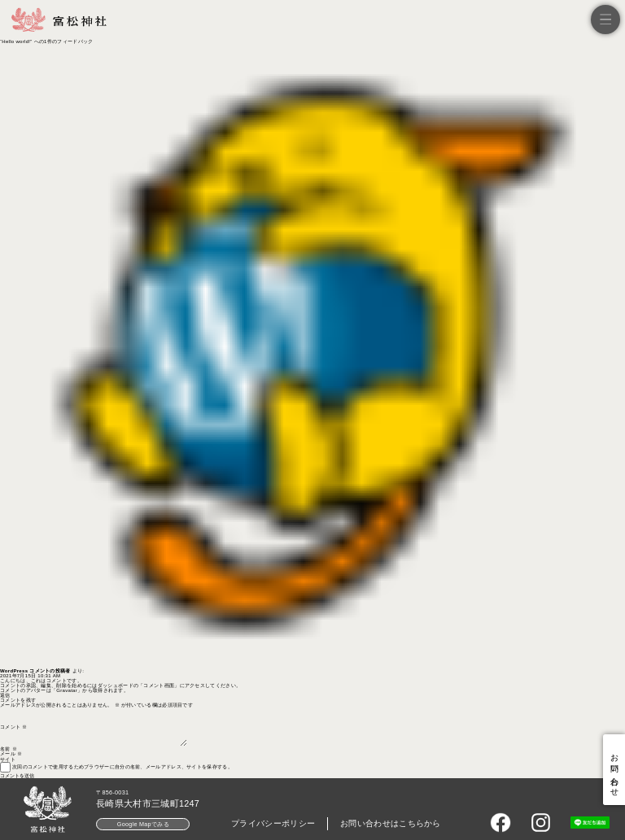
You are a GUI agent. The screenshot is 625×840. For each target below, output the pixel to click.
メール (11, 754)
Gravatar (67, 690)
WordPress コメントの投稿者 (35, 671)
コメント (13, 727)
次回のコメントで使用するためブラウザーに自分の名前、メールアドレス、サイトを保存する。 (122, 767)
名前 (9, 749)
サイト (8, 759)
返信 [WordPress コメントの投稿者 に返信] (5, 695)
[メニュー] (605, 20)
